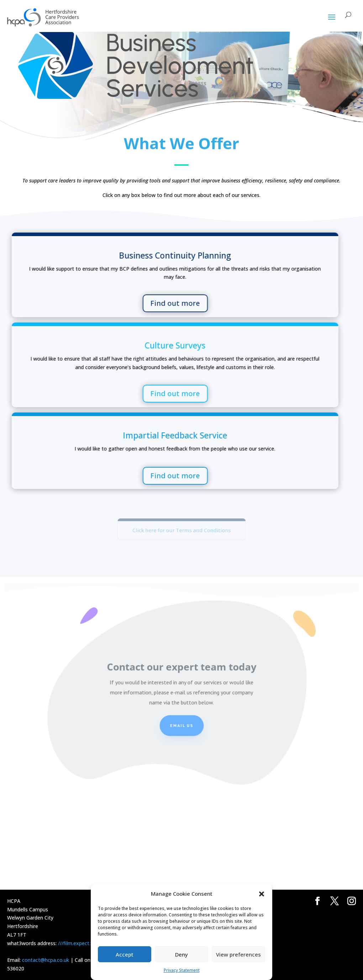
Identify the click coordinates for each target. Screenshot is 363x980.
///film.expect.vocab (81, 943)
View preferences (238, 954)
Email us (181, 728)
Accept (125, 954)
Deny (181, 954)
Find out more (55, 303)
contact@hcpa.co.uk (46, 960)
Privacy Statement (182, 970)
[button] (262, 894)
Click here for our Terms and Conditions (182, 530)
